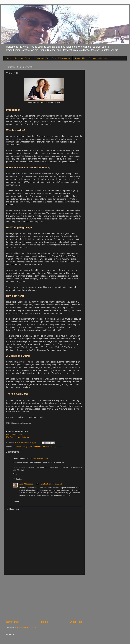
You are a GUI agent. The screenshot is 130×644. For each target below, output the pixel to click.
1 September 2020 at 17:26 (37, 459)
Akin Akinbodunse (27, 484)
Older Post (76, 622)
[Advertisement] (44, 597)
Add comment (13, 509)
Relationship (80, 58)
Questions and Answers (99, 58)
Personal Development (61, 58)
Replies (19, 479)
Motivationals (42, 58)
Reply (15, 474)
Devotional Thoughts (24, 58)
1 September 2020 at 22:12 (51, 484)
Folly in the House (14, 434)
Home (8, 58)
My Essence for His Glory (18, 437)
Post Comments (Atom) (27, 627)
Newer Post (13, 622)
